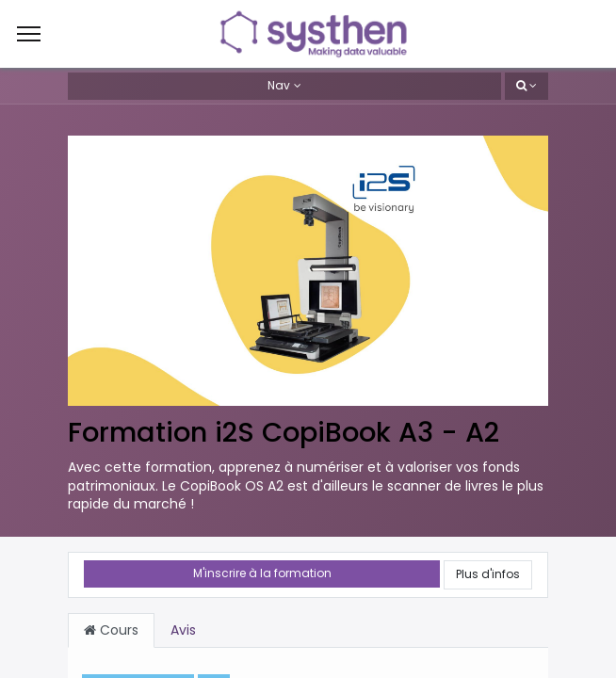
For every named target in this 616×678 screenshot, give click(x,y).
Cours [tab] (111, 630)
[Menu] (29, 34)
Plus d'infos (488, 574)
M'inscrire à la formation (262, 573)
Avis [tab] (183, 630)
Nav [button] (279, 85)
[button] (527, 86)
